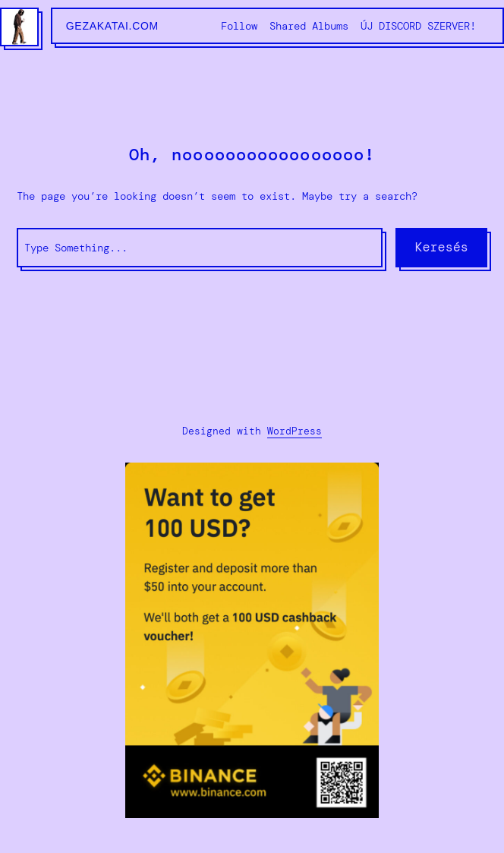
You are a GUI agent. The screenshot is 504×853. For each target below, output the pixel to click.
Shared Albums (309, 26)
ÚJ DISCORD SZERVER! (418, 26)
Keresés (441, 247)
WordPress (295, 431)
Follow (239, 26)
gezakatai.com (112, 26)
